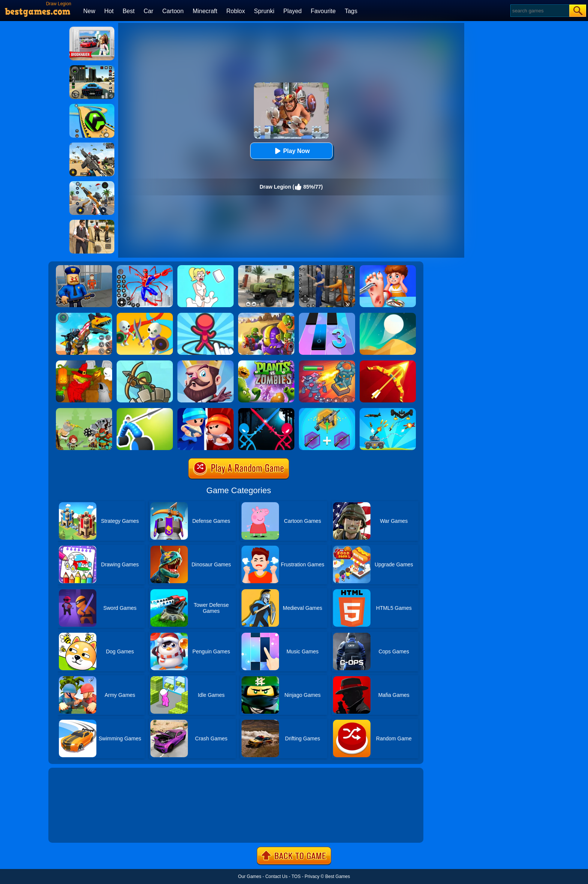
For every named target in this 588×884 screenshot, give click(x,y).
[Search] (539, 11)
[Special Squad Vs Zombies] (266, 315)
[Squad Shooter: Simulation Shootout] (92, 145)
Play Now (291, 151)
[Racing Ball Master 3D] (92, 107)
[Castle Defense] (205, 363)
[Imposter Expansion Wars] (205, 411)
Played (293, 11)
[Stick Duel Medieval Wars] (266, 411)
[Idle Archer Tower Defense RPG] (388, 363)
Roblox (235, 11)
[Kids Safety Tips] (388, 268)
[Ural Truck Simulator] (266, 268)
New (89, 11)
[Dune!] (388, 315)
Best (129, 11)
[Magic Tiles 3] (327, 315)
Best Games (337, 876)
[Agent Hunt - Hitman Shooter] (92, 222)
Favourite (323, 11)
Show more (74, 828)
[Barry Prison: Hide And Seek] (84, 268)
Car (148, 11)
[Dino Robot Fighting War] (84, 315)
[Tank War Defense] (388, 411)
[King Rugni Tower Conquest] (327, 363)
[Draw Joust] (145, 411)
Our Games (250, 876)
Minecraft (205, 11)
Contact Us (276, 876)
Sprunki (264, 11)
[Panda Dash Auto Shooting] (92, 184)
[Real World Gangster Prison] (327, 268)
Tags (351, 11)
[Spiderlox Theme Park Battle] (145, 268)
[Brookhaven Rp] (92, 29)
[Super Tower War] (145, 363)
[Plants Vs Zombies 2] (266, 363)
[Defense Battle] (84, 411)
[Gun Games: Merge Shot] (327, 411)
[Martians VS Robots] (84, 363)
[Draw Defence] (205, 315)
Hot (109, 11)
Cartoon (173, 11)
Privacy (312, 876)
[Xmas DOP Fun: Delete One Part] (205, 268)
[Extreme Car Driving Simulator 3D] (92, 68)
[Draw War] (145, 315)
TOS (296, 876)
